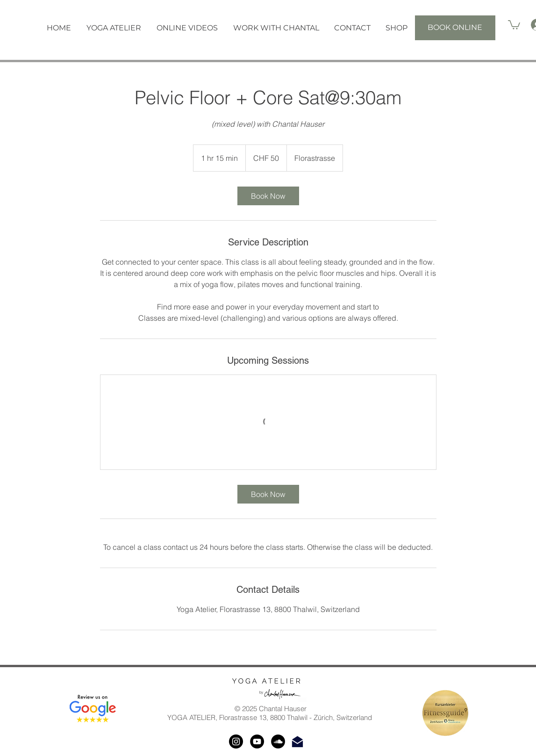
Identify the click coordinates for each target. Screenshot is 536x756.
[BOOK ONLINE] (455, 28)
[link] (268, 196)
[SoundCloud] (278, 742)
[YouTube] (257, 742)
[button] (114, 28)
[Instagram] (236, 742)
